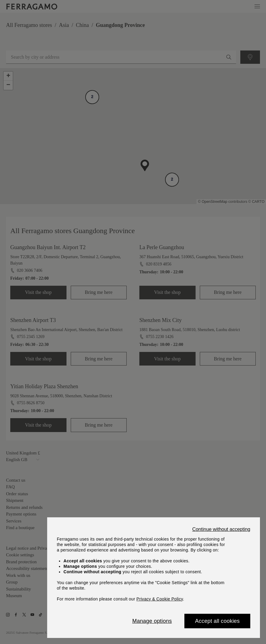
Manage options (152, 621)
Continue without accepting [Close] (221, 529)
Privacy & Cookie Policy (160, 599)
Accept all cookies (217, 621)
